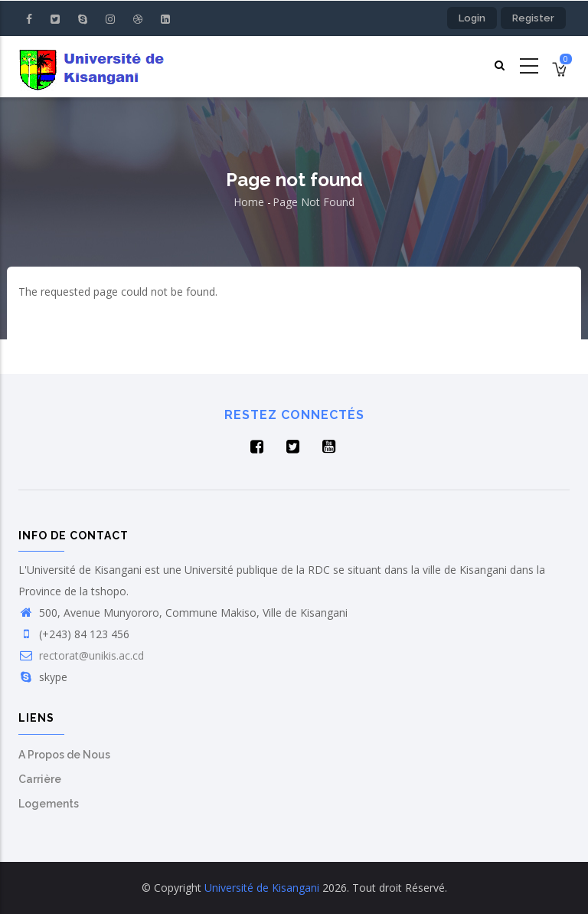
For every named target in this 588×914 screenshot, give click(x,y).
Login (472, 18)
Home (249, 202)
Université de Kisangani (262, 888)
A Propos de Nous (64, 755)
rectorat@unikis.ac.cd (81, 655)
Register (533, 18)
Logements (49, 804)
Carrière (40, 779)
